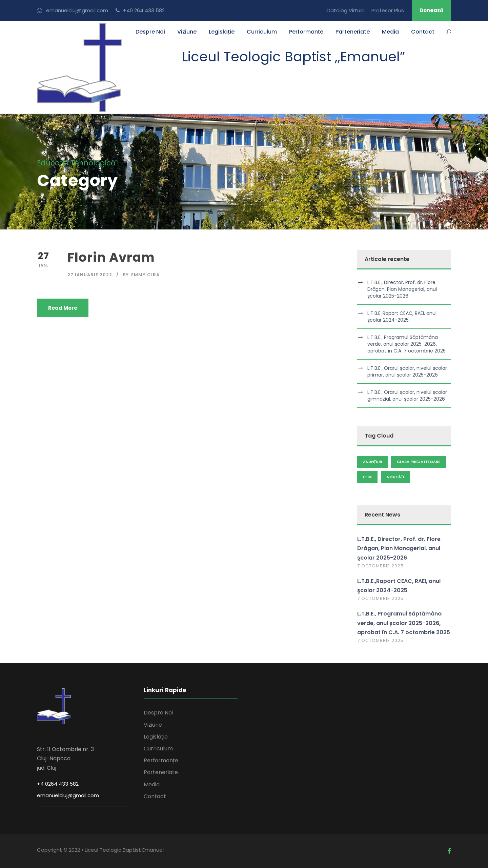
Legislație (222, 32)
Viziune (187, 32)
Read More (63, 308)
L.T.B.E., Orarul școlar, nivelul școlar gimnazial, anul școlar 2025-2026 (407, 396)
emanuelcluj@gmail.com (68, 795)
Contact (423, 32)
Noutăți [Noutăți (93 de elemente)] (395, 477)
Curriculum (262, 32)
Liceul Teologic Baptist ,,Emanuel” (293, 57)
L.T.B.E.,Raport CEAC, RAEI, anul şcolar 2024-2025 (402, 317)
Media (390, 32)
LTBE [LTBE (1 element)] (367, 477)
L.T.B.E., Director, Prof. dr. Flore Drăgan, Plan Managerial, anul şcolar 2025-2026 (402, 289)
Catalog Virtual (345, 10)
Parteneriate (353, 32)
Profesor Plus (388, 10)
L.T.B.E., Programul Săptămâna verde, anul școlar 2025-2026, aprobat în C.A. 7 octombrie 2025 (406, 344)
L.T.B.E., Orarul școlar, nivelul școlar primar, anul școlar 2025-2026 (407, 371)
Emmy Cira (145, 275)
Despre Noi (150, 32)
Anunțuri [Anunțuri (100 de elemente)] (372, 462)
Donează (431, 10)
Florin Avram (111, 257)
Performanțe (306, 32)
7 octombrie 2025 (380, 566)
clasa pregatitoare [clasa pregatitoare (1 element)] (419, 462)
